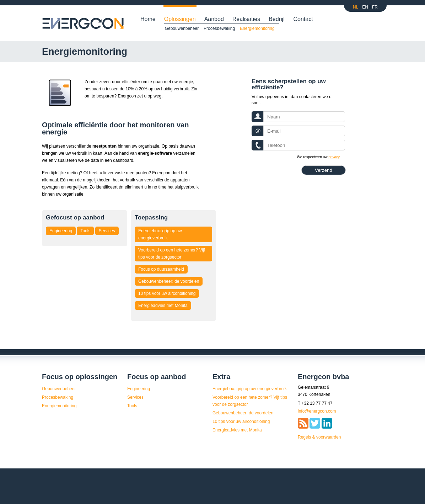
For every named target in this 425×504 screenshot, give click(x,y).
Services (107, 231)
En (365, 7)
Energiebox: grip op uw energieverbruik (160, 234)
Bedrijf (277, 19)
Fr (375, 7)
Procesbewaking (219, 28)
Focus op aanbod (157, 377)
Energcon (83, 23)
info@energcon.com (317, 411)
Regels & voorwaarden (319, 437)
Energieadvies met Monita (163, 306)
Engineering (61, 231)
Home (148, 19)
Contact (303, 19)
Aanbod (214, 19)
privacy (334, 157)
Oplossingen (180, 19)
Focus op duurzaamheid (161, 269)
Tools (85, 231)
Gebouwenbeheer (182, 28)
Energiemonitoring (257, 28)
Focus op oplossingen (80, 377)
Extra (221, 377)
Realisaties (246, 19)
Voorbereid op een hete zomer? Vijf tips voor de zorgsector (172, 254)
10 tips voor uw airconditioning (167, 293)
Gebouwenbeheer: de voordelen (169, 281)
